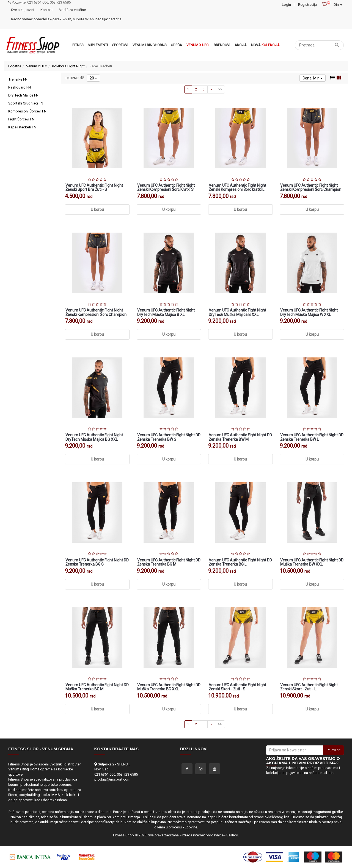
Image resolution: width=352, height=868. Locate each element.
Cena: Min (313, 78)
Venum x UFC (197, 45)
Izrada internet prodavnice (203, 835)
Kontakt (47, 10)
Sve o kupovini (23, 10)
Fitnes (78, 45)
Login (286, 5)
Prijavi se (334, 750)
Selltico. (233, 835)
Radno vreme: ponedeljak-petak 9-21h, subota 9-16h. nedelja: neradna (66, 19)
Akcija (241, 45)
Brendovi (222, 45)
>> (220, 89)
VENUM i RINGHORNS (149, 45)
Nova (265, 45)
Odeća (176, 45)
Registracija (307, 5)
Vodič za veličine (72, 10)
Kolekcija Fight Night (68, 66)
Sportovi (120, 45)
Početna (15, 66)
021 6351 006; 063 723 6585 (116, 774)
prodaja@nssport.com (112, 779)
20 (93, 78)
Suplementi (98, 45)
